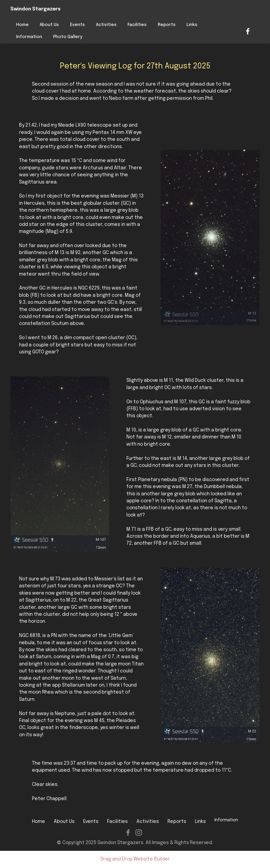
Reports (167, 25)
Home (22, 25)
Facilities (137, 25)
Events (77, 25)
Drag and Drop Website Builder (135, 859)
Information (29, 37)
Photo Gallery (68, 37)
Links (192, 25)
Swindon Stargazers (36, 9)
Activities (106, 25)
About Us (49, 25)
